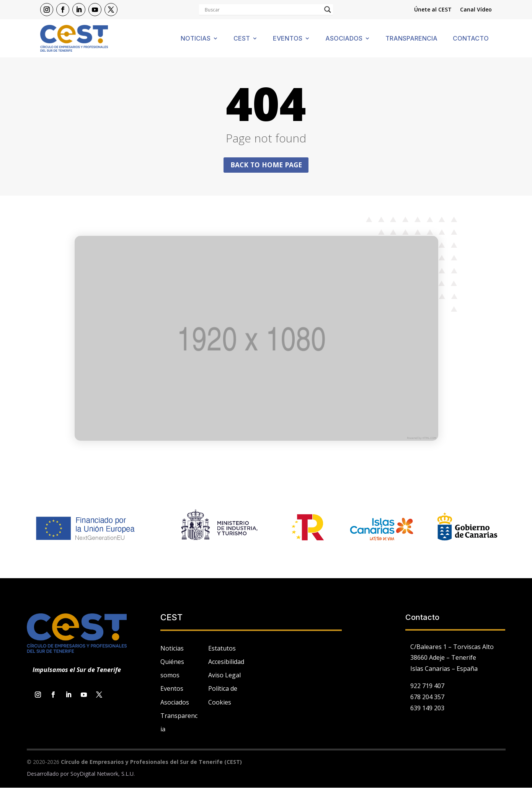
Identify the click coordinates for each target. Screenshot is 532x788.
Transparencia (411, 39)
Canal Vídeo (476, 10)
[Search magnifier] (328, 10)
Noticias (196, 39)
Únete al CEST (433, 10)
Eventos (288, 39)
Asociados (344, 39)
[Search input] (263, 10)
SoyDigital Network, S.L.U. (103, 774)
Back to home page (266, 165)
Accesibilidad (226, 662)
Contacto (471, 39)
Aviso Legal (224, 676)
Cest (242, 39)
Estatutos (222, 649)
